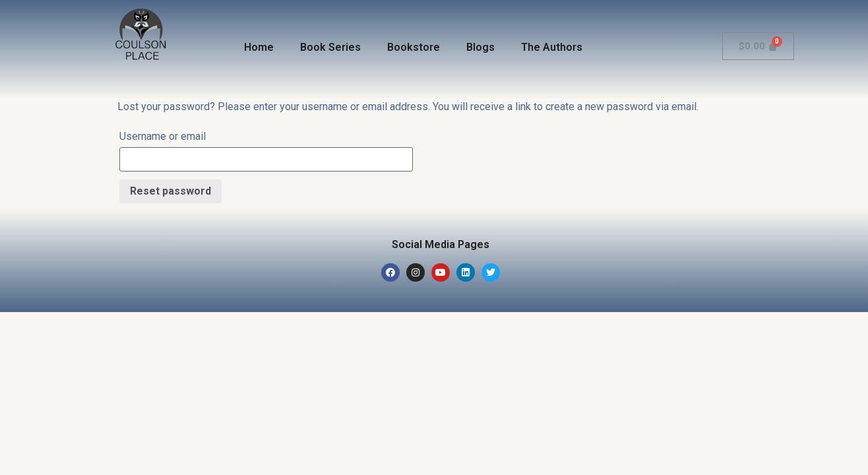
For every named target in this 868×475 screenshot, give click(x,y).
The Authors (552, 47)
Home (259, 47)
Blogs (480, 47)
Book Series (330, 47)
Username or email (163, 136)
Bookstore (414, 47)
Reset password (170, 191)
